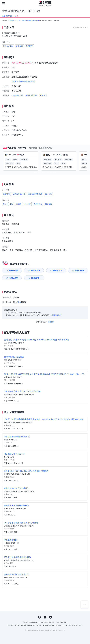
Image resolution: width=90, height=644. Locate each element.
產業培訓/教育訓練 (35, 194)
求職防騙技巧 (56, 315)
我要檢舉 (51, 322)
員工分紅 (49, 194)
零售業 (24, 20)
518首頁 (12, 20)
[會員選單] (87, 3)
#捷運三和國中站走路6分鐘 (23, 81)
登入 (19, 302)
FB (45, 617)
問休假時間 (13, 271)
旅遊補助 (6, 194)
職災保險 (49, 204)
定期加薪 (19, 46)
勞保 (5, 204)
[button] (36, 173)
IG (39, 617)
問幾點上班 (13, 278)
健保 (11, 204)
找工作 (18, 20)
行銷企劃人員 (17, 95)
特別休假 (27, 204)
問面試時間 (58, 271)
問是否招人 (80, 271)
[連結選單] (3, 3)
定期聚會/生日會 (19, 194)
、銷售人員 (42, 95)
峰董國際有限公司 (33, 20)
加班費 (18, 204)
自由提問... (36, 278)
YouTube (51, 617)
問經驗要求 (36, 271)
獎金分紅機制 (8, 46)
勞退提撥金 (38, 204)
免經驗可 (29, 46)
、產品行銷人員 (30, 95)
